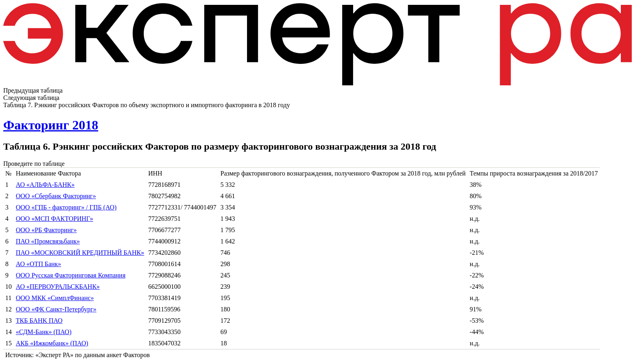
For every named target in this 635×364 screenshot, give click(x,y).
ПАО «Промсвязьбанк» (48, 241)
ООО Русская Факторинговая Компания (71, 275)
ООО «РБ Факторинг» (46, 230)
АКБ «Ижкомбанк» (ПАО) (52, 343)
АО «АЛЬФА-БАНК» (45, 185)
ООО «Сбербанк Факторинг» (56, 196)
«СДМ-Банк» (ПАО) (44, 332)
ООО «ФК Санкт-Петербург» (56, 309)
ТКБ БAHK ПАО (39, 321)
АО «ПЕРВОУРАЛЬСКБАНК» (58, 287)
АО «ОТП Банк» (38, 264)
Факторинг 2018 (51, 125)
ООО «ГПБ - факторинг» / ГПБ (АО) (66, 207)
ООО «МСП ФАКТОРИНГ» (54, 219)
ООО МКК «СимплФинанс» (55, 298)
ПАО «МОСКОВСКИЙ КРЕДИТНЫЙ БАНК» (80, 253)
